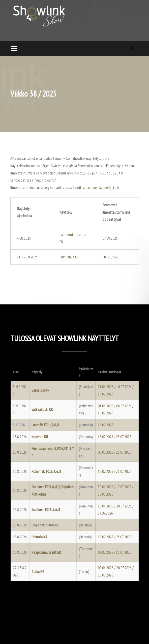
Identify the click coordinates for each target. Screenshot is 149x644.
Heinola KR (39, 537)
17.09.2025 (110, 238)
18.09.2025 (110, 257)
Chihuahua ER (69, 257)
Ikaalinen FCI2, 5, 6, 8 (46, 509)
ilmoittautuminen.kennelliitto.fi (96, 187)
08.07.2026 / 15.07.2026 (115, 552)
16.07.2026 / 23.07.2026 (115, 437)
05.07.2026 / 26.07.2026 (115, 452)
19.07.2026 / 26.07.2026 (115, 471)
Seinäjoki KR (40, 390)
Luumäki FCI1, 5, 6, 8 (45, 425)
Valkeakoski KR (42, 409)
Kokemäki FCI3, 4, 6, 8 (46, 471)
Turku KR (38, 571)
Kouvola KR (40, 437)
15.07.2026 (106, 425)
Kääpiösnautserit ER (46, 552)
